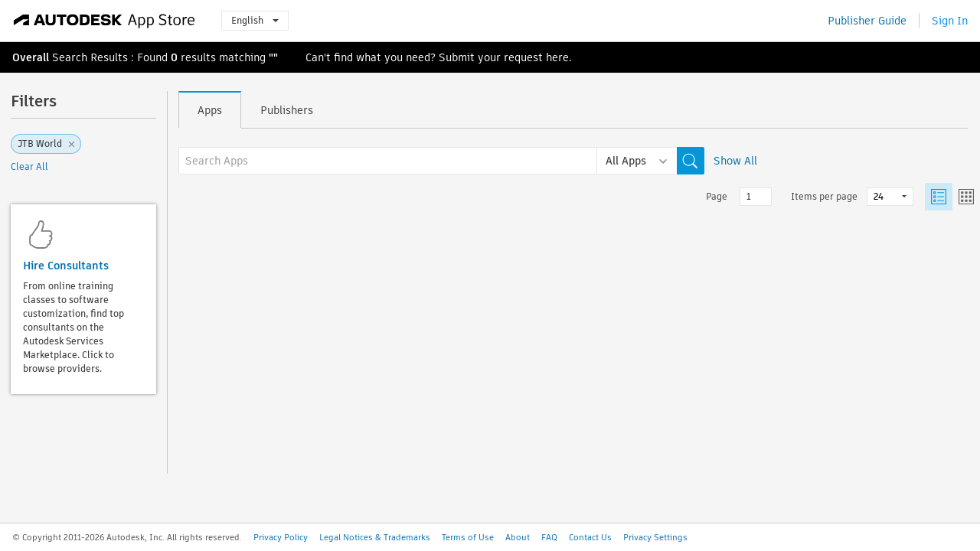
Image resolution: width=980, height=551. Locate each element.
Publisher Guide (867, 21)
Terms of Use (468, 537)
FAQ (549, 537)
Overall (31, 57)
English (255, 20)
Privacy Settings (655, 537)
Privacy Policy (281, 537)
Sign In (950, 21)
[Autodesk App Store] (105, 21)
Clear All (29, 166)
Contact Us (590, 537)
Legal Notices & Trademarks (375, 537)
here (557, 57)
